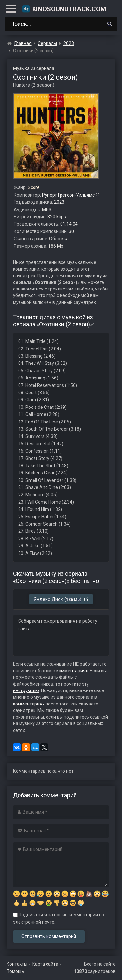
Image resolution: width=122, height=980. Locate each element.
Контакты (17, 964)
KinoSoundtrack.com (64, 9)
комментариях (72, 671)
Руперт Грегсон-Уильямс (68, 195)
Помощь (15, 971)
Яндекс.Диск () (61, 599)
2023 (59, 202)
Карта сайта (45, 964)
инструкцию (26, 690)
